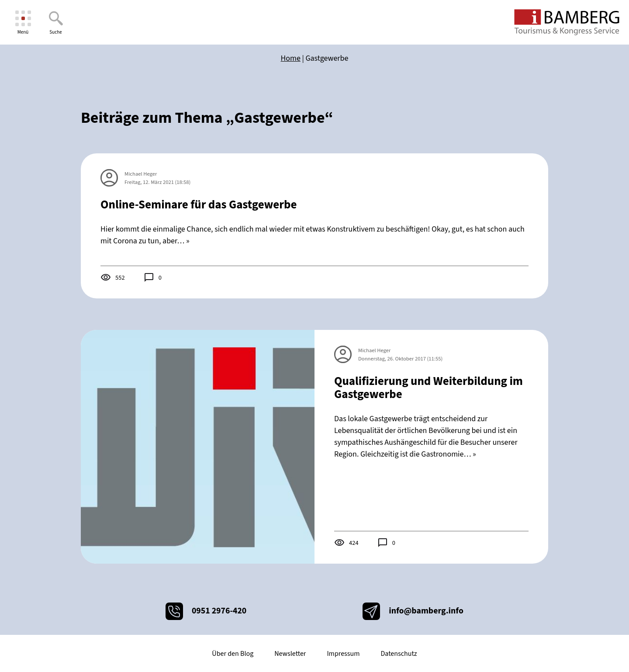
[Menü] (23, 23)
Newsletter (290, 654)
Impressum (343, 654)
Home (291, 58)
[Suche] (56, 23)
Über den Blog (233, 654)
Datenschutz (399, 654)
